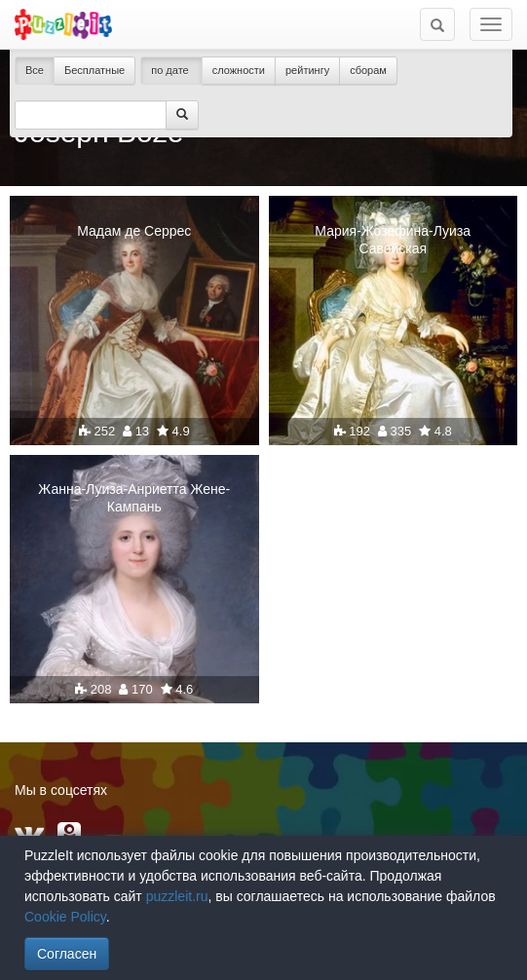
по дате (171, 70)
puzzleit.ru (177, 896)
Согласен (67, 954)
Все (35, 70)
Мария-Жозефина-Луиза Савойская (393, 240)
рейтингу (307, 70)
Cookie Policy (65, 917)
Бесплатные (94, 70)
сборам (368, 70)
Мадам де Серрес (134, 231)
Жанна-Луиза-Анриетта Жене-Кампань (134, 498)
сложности (239, 70)
